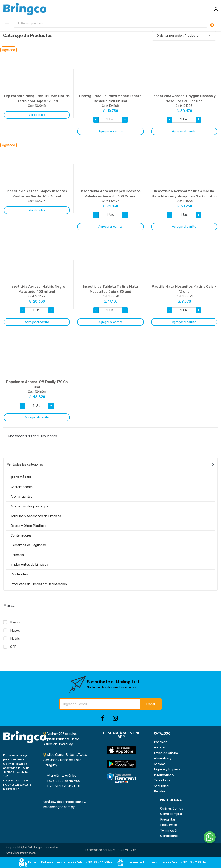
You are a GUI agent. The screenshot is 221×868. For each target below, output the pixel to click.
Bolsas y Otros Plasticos (28, 526)
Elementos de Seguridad (28, 545)
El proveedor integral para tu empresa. (16, 757)
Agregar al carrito (110, 131)
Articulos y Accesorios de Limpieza (36, 516)
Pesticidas (19, 574)
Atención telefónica (60, 776)
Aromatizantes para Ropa (29, 506)
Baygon (16, 622)
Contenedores (21, 535)
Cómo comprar (171, 814)
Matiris (15, 639)
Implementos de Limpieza (29, 565)
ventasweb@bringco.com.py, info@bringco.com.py (65, 802)
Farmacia (17, 555)
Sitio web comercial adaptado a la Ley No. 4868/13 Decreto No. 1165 (17, 770)
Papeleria (161, 742)
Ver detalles (37, 115)
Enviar (151, 704)
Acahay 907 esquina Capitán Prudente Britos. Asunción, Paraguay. (62, 739)
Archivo (159, 747)
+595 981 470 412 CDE (62, 786)
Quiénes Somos (172, 808)
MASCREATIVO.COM (122, 850)
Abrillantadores (22, 487)
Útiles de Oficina (166, 753)
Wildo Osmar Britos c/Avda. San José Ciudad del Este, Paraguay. (65, 760)
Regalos (160, 791)
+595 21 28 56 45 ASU (62, 781)
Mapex (15, 631)
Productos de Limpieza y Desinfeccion (39, 584)
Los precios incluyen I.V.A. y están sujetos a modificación (17, 785)
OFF (13, 647)
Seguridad (161, 786)
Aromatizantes (21, 497)
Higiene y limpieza (167, 769)
